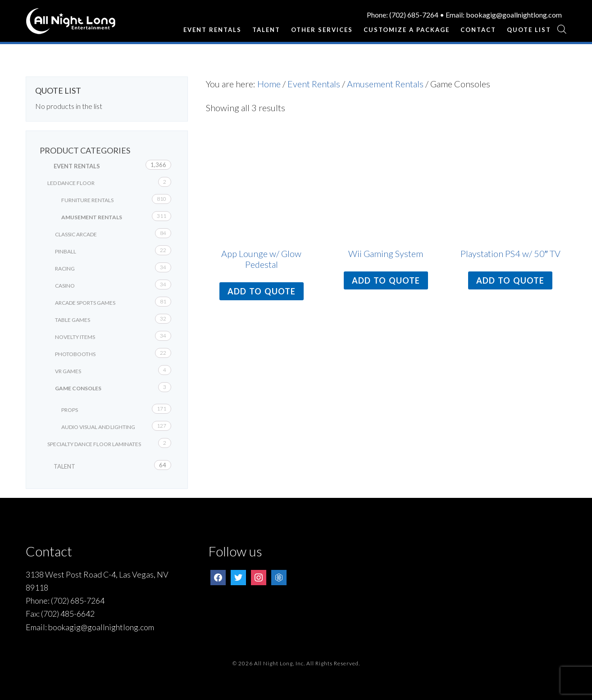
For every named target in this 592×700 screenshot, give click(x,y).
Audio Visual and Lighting (98, 427)
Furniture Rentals (87, 200)
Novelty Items (75, 337)
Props (70, 410)
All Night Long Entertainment (71, 25)
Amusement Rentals (385, 84)
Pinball (66, 251)
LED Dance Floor (71, 183)
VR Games (68, 371)
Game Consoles (78, 388)
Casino (65, 286)
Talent (64, 466)
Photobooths (75, 354)
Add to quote (262, 291)
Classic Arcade (76, 234)
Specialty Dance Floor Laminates (94, 444)
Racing (65, 269)
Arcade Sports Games (85, 303)
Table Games (73, 320)
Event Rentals (314, 84)
